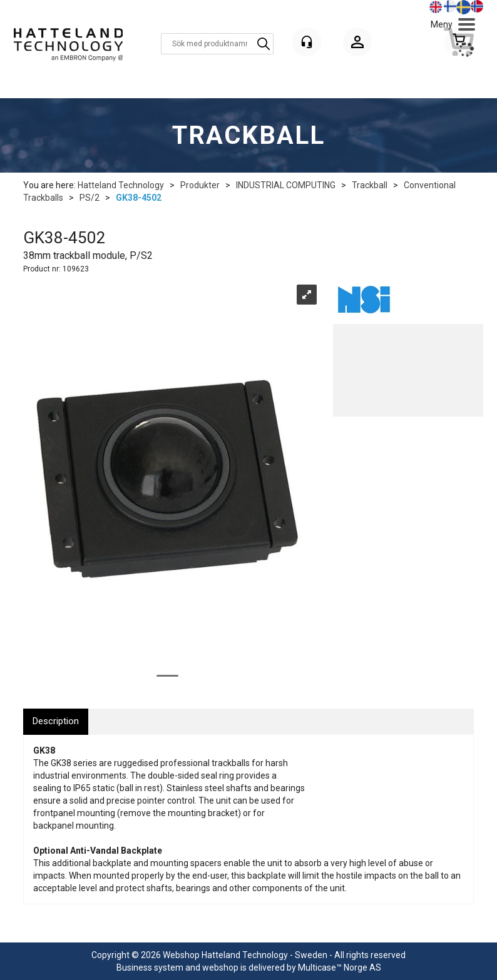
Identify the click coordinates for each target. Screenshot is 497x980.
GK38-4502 (139, 198)
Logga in (357, 44)
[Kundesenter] (307, 42)
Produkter (200, 185)
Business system (150, 967)
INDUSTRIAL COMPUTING (286, 185)
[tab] (56, 721)
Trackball (370, 185)
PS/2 (90, 198)
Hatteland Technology (121, 185)
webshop (220, 967)
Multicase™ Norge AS (340, 967)
